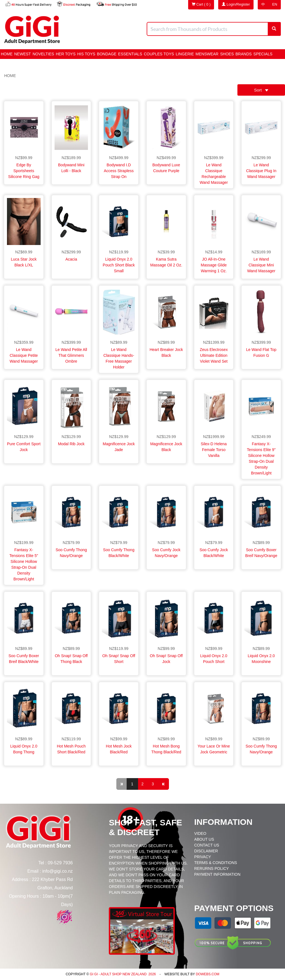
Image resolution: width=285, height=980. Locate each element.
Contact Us (207, 845)
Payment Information (217, 874)
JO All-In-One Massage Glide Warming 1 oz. (214, 265)
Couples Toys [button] (159, 54)
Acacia (71, 259)
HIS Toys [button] (86, 54)
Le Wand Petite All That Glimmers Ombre (71, 355)
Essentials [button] (130, 54)
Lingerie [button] (185, 54)
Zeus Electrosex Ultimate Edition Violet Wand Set (214, 355)
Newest (23, 54)
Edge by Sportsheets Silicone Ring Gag (24, 171)
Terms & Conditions (216, 863)
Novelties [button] (43, 54)
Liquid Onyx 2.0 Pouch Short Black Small (119, 265)
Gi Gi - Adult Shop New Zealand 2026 (122, 974)
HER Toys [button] (66, 54)
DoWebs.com (207, 974)
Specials (263, 54)
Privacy (203, 857)
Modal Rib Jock (71, 444)
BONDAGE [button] (107, 54)
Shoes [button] (227, 54)
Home (7, 54)
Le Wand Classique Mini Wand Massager (261, 265)
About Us (204, 839)
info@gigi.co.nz (58, 871)
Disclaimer (206, 851)
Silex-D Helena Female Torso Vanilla (214, 450)
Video (200, 833)
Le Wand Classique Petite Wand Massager (24, 355)
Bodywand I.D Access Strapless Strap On (119, 171)
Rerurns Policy (212, 868)
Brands (244, 54)
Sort (261, 90)
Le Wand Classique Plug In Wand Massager (261, 171)
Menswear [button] (207, 54)
